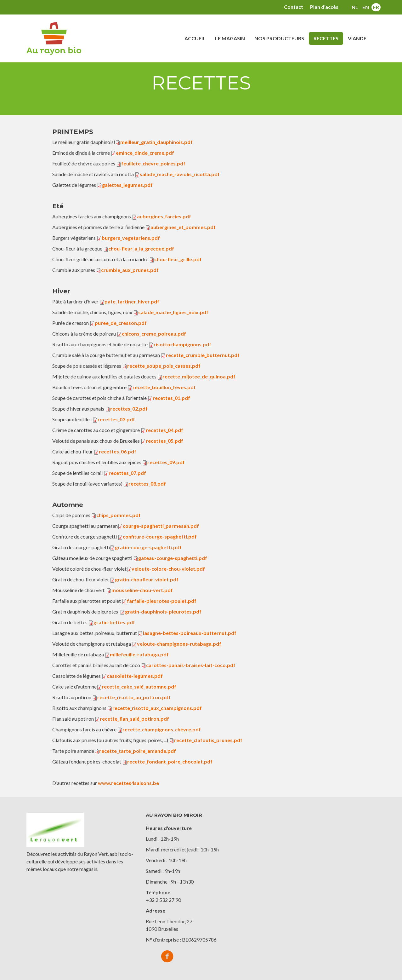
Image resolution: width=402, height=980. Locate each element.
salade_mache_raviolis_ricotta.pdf (180, 174)
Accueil (195, 38)
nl (355, 7)
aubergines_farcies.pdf (164, 216)
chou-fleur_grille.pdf (178, 259)
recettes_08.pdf (147, 484)
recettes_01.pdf (171, 398)
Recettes (326, 38)
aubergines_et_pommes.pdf (183, 227)
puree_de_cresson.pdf (121, 323)
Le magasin (230, 38)
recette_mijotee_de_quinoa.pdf (199, 376)
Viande (357, 38)
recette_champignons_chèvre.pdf (162, 729)
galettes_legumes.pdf (127, 185)
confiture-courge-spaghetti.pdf (160, 536)
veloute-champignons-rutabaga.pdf (179, 644)
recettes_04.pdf (164, 430)
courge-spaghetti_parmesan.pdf (161, 526)
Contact (294, 7)
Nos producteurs (279, 38)
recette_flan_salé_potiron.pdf (134, 719)
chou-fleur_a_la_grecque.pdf (141, 248)
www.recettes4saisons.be (128, 783)
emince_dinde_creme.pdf (145, 153)
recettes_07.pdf (127, 473)
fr (376, 7)
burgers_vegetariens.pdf (131, 238)
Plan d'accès (324, 7)
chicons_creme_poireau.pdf (154, 334)
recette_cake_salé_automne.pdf (139, 686)
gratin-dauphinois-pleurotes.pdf (163, 611)
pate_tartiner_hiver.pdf (132, 301)
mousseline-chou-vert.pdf (142, 590)
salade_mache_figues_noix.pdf (173, 312)
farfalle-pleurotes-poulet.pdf (162, 601)
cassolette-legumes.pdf (135, 676)
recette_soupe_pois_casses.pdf (164, 366)
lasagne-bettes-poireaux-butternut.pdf (190, 633)
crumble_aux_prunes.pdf (130, 270)
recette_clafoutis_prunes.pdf (208, 740)
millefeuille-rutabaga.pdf (139, 654)
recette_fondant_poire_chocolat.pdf (170, 761)
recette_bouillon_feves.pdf (164, 387)
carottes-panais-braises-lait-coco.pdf (191, 665)
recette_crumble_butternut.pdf (203, 355)
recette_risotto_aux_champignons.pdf (157, 708)
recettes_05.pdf (164, 441)
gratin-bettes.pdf (114, 622)
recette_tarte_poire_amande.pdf (138, 751)
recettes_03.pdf (116, 419)
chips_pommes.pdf (119, 515)
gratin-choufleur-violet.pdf (147, 579)
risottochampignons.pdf (182, 344)
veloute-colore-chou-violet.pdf (168, 569)
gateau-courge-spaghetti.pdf (173, 558)
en (366, 7)
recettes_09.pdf (166, 462)
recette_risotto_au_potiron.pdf (134, 697)
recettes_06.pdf (118, 451)
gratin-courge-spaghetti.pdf (148, 547)
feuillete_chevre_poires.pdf (153, 163)
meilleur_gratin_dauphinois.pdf (156, 142)
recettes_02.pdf (129, 409)
